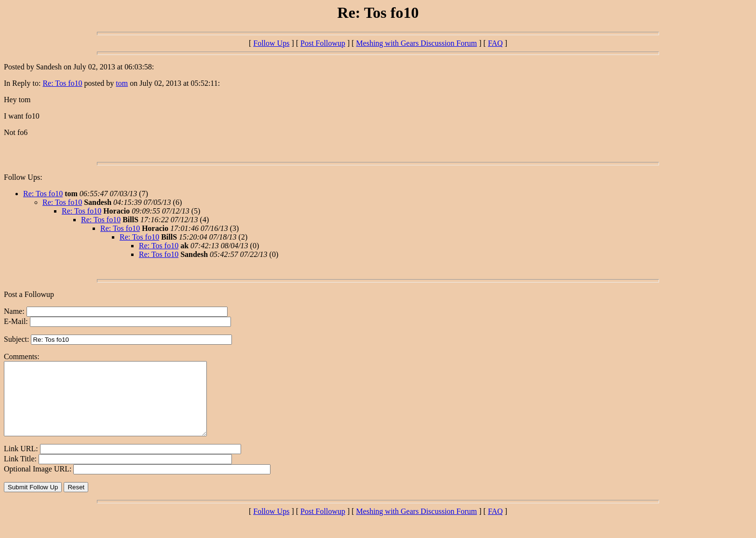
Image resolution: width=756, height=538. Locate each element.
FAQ (495, 43)
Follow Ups (271, 43)
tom (122, 83)
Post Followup (323, 43)
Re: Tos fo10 (62, 83)
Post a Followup (29, 294)
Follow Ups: (23, 177)
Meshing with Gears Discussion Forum (417, 43)
